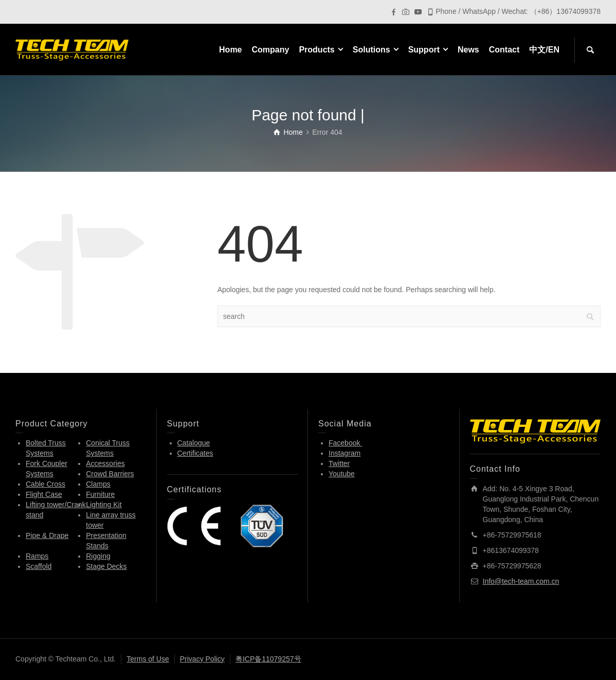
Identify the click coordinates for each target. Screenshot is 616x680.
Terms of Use (148, 659)
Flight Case (44, 494)
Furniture (100, 494)
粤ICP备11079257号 (268, 659)
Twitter (339, 463)
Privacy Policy (202, 659)
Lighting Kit (104, 505)
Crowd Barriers (110, 474)
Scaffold (39, 566)
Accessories (105, 463)
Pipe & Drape (47, 535)
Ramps (37, 556)
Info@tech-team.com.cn (521, 581)
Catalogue (194, 443)
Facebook (345, 443)
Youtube (342, 474)
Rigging (98, 556)
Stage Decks (106, 566)
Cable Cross (46, 484)
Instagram (345, 453)
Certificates (195, 453)
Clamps (98, 484)
